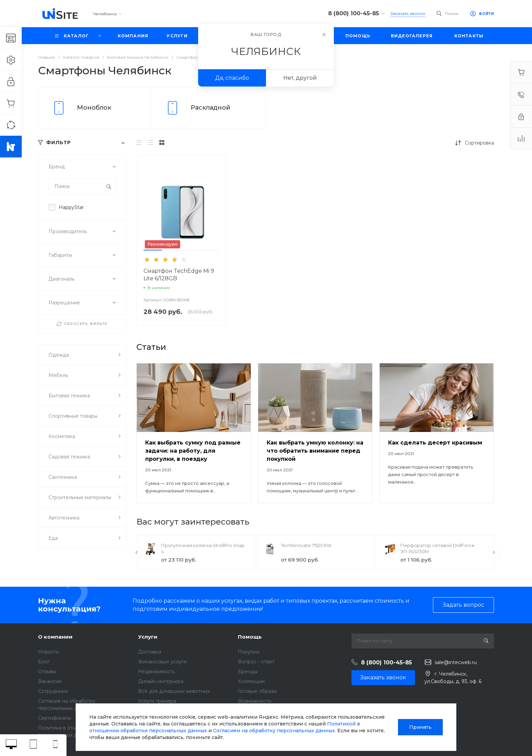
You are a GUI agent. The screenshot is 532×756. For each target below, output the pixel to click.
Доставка (150, 652)
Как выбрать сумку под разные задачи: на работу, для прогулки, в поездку (193, 451)
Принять (420, 727)
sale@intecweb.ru (456, 662)
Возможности (255, 701)
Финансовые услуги (162, 662)
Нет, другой (300, 78)
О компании (55, 637)
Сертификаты (54, 718)
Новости (49, 652)
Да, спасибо (232, 78)
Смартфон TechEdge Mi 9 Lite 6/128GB (179, 275)
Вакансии (50, 681)
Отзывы (47, 672)
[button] (153, 250)
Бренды (248, 672)
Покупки (249, 652)
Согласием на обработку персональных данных (274, 731)
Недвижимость (157, 672)
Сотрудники (53, 691)
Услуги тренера (157, 701)
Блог (44, 662)
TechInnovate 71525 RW (306, 545)
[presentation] (136, 552)
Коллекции (251, 681)
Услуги (148, 637)
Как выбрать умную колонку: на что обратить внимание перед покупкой (315, 451)
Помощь (250, 637)
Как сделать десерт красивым (435, 443)
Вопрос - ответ (256, 662)
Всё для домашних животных (174, 691)
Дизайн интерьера (161, 681)
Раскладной (211, 108)
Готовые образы (257, 691)
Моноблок (94, 108)
